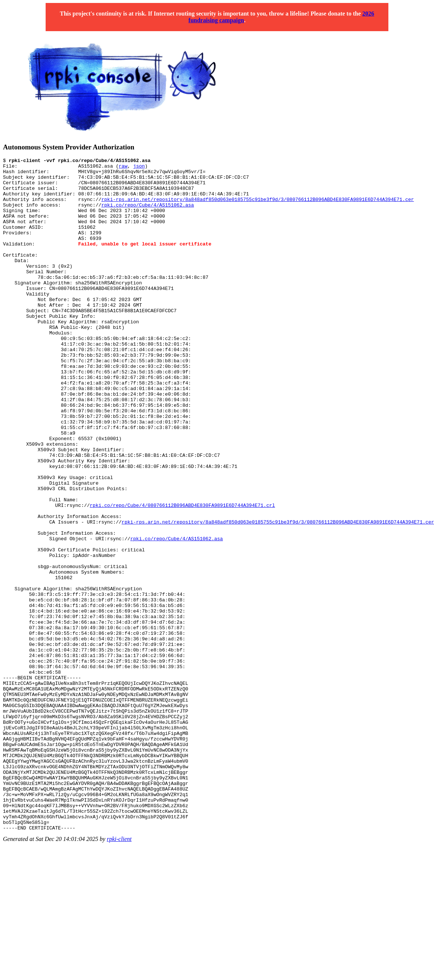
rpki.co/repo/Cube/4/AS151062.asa (148, 215)
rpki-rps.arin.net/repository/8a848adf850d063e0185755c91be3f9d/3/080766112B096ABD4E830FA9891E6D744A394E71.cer (257, 208)
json (139, 168)
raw (123, 168)
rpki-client (119, 974)
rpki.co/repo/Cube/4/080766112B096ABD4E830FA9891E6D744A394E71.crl (182, 575)
